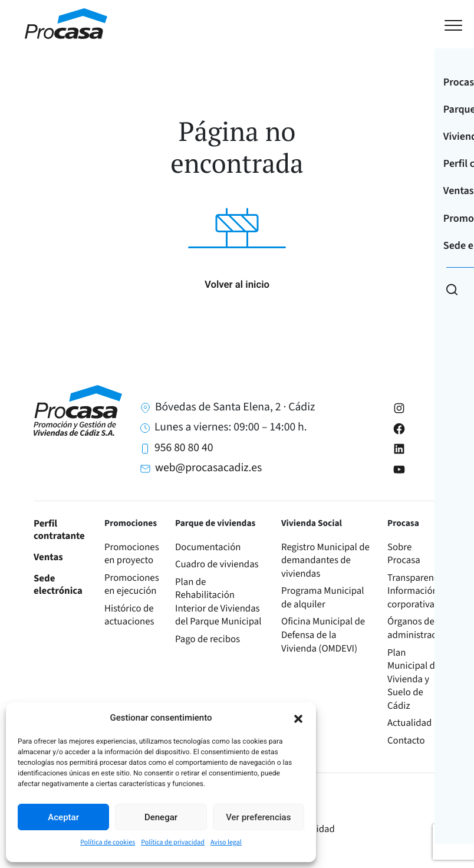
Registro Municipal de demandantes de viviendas (325, 560)
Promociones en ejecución (132, 585)
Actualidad (409, 723)
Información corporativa (413, 598)
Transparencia (417, 578)
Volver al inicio (237, 285)
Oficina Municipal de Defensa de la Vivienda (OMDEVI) (323, 635)
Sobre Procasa (404, 554)
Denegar (161, 817)
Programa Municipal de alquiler (323, 598)
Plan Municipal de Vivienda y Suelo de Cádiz (414, 679)
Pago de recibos (208, 639)
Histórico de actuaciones (129, 615)
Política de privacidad (173, 842)
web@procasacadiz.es (208, 468)
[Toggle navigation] (442, 24)
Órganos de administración (418, 628)
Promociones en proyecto (132, 554)
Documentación (208, 547)
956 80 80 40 (184, 448)
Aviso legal (226, 842)
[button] (298, 718)
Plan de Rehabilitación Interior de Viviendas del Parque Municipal (218, 602)
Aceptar (63, 817)
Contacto (406, 741)
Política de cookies (108, 842)
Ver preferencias (258, 817)
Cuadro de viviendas (217, 564)
